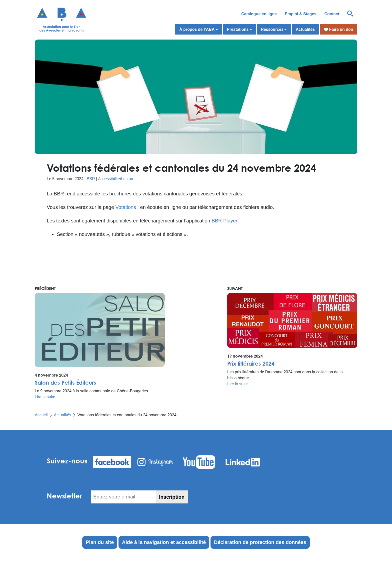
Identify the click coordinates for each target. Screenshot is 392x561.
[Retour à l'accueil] (72, 20)
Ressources (272, 29)
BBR (91, 179)
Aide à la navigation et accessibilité (164, 542)
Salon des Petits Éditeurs (65, 383)
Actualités (305, 29)
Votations (126, 207)
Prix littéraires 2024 (251, 364)
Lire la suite (45, 397)
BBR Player (224, 221)
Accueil (41, 415)
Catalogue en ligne (259, 14)
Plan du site (100, 542)
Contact (332, 14)
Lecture (128, 179)
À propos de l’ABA (197, 29)
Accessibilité (109, 179)
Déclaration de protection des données (260, 542)
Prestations (238, 29)
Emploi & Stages (300, 14)
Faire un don (338, 30)
